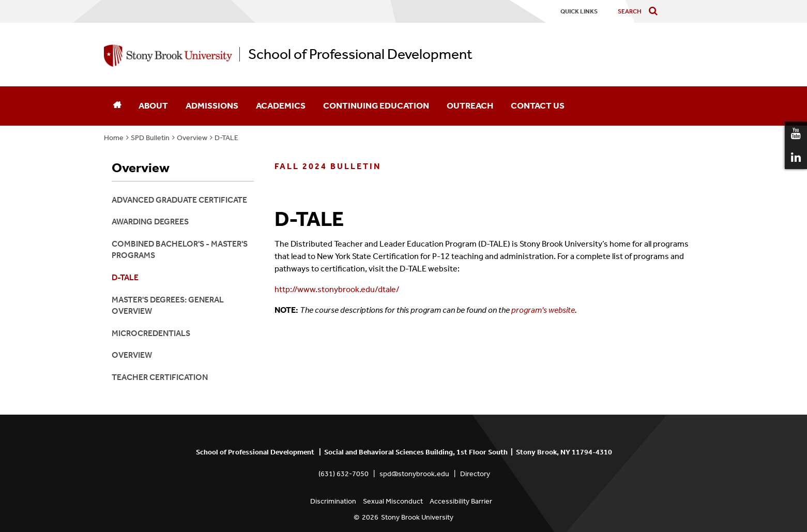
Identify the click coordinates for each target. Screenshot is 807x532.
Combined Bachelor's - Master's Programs (180, 249)
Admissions (212, 105)
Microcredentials (151, 333)
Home (114, 138)
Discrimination (333, 501)
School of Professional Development (360, 54)
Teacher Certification (160, 377)
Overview (192, 138)
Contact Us (538, 105)
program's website (543, 310)
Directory (475, 474)
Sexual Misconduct (393, 501)
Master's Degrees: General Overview (168, 305)
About (153, 105)
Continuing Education (376, 105)
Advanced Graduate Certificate (179, 200)
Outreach (470, 105)
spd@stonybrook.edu (414, 474)
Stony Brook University (417, 517)
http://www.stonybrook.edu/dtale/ (337, 289)
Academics (281, 105)
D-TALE (226, 138)
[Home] (117, 106)
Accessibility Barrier (461, 501)
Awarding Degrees (150, 222)
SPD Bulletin (150, 138)
